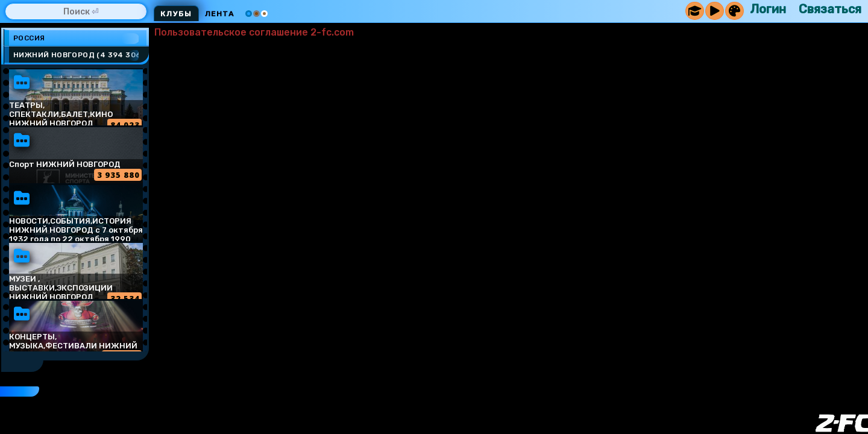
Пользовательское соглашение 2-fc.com (254, 32)
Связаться (830, 9)
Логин (768, 9)
